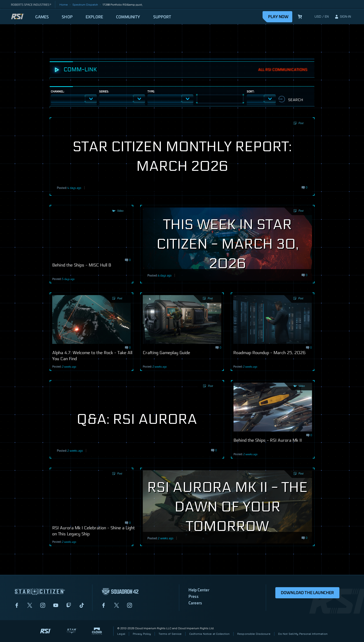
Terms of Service (170, 634)
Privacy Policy (142, 634)
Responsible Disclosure (254, 634)
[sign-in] (343, 17)
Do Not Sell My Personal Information (303, 634)
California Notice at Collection (209, 634)
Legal (121, 634)
